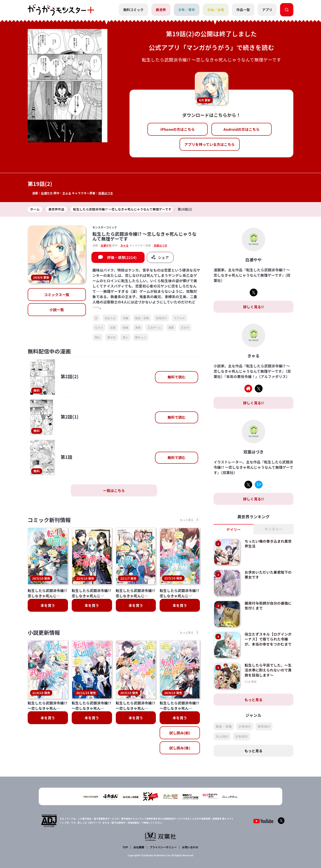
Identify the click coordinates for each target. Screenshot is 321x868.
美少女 (111, 337)
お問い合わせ (190, 847)
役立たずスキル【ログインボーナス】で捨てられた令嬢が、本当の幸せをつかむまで (268, 639)
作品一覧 (243, 10)
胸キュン (141, 337)
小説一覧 (57, 310)
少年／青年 (187, 10)
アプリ (267, 10)
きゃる (67, 193)
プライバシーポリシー (163, 847)
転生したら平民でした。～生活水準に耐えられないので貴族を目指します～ (268, 670)
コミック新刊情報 (49, 520)
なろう (99, 327)
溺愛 (171, 327)
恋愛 (113, 327)
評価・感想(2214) (122, 257)
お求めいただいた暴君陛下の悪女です (268, 575)
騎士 (98, 337)
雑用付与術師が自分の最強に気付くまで (268, 606)
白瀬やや (47, 193)
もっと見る (253, 700)
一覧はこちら (114, 490)
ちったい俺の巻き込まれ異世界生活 (268, 544)
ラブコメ (179, 318)
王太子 (185, 327)
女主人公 (110, 318)
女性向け (161, 318)
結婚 (125, 327)
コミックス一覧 (57, 295)
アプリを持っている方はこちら (210, 144)
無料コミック (133, 10)
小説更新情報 (44, 632)
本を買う (48, 605)
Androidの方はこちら (242, 129)
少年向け (245, 726)
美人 (125, 337)
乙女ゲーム (154, 327)
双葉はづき (106, 193)
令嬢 (125, 318)
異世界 (161, 10)
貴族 (138, 327)
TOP (125, 847)
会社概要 (139, 847)
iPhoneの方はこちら (178, 129)
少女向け (241, 736)
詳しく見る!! (253, 307)
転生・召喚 (142, 318)
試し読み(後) (180, 709)
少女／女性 (216, 10)
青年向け (264, 726)
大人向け (222, 736)
